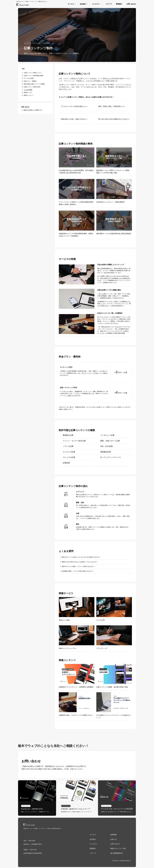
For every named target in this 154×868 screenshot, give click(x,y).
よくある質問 (28, 90)
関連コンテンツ (29, 95)
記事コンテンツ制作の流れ (32, 87)
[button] (95, 557)
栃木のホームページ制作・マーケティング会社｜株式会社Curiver (42, 828)
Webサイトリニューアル (67, 648)
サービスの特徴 (29, 78)
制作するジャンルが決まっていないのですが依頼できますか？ (81, 557)
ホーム (26, 43)
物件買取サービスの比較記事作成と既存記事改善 (114, 234)
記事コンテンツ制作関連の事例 (34, 76)
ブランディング (102, 648)
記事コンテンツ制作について (33, 73)
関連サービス (28, 92)
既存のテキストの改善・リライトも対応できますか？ (78, 566)
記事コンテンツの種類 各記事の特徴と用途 (112, 687)
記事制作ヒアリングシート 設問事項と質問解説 (76, 687)
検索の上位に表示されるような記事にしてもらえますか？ (80, 562)
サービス (33, 43)
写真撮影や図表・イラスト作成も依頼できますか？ (78, 571)
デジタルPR (100, 620)
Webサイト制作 (64, 620)
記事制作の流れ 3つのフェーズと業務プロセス (76, 715)
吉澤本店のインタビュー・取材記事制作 (110, 202)
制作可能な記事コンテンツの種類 (34, 84)
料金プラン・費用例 (30, 81)
